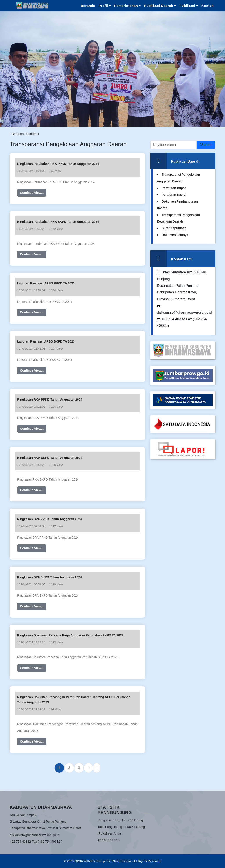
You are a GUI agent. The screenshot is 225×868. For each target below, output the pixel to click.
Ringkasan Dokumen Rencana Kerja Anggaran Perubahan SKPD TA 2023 (70, 635)
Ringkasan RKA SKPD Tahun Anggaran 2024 (50, 458)
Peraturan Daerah (175, 195)
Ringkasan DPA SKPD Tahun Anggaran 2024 (49, 577)
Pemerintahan (126, 6)
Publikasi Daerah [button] (159, 6)
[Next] (88, 768)
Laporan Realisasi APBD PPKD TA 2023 (46, 283)
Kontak (208, 6)
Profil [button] (103, 6)
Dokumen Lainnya (175, 235)
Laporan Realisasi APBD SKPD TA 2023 (46, 341)
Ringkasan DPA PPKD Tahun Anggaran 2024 (49, 519)
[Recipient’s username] (173, 145)
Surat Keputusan (174, 228)
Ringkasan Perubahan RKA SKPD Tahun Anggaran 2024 (58, 222)
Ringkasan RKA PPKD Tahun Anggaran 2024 (50, 400)
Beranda (88, 6)
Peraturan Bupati (174, 188)
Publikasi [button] (187, 6)
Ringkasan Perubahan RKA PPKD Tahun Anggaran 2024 (58, 164)
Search (206, 145)
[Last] (97, 768)
